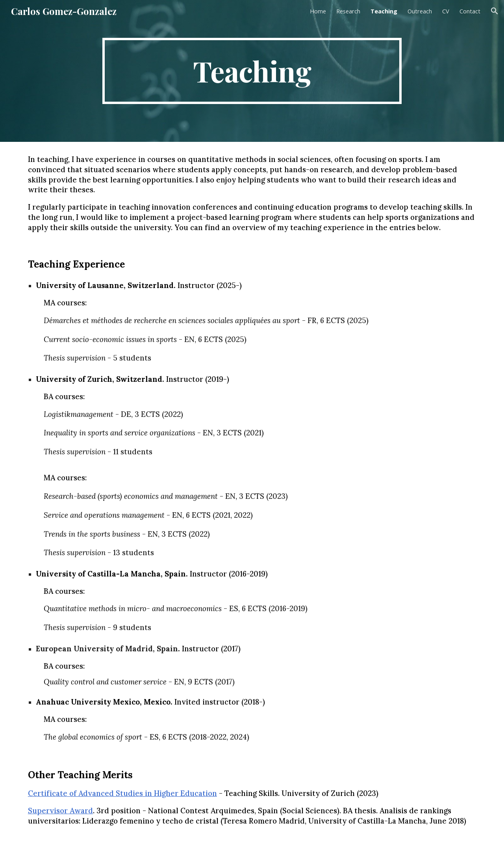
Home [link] (318, 11)
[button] (495, 11)
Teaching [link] (384, 11)
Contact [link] (470, 11)
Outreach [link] (420, 11)
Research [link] (348, 11)
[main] (252, 71)
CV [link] (446, 11)
